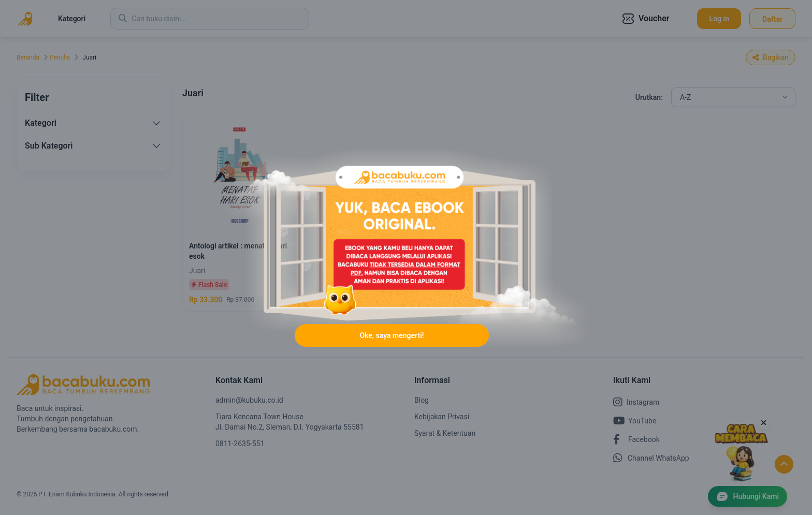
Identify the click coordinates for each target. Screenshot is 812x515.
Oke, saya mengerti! (392, 335)
